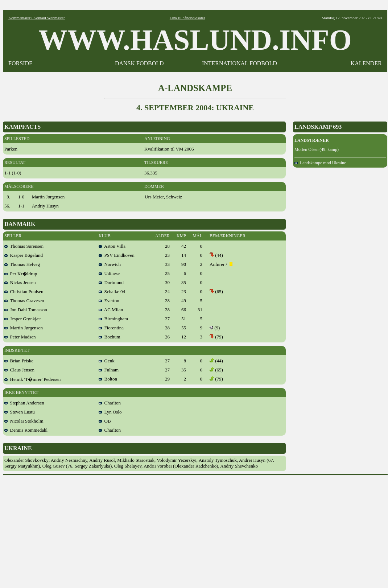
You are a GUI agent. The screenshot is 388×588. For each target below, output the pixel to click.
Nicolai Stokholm (24, 421)
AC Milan (111, 310)
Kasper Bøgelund (24, 255)
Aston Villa (112, 246)
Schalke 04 (112, 291)
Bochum (110, 337)
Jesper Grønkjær (23, 319)
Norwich (110, 264)
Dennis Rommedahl (26, 430)
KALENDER (366, 63)
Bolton (108, 379)
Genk (107, 361)
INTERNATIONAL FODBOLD (240, 63)
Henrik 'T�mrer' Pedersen (32, 379)
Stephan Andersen (24, 403)
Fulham (109, 370)
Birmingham (113, 319)
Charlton (110, 403)
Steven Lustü (20, 412)
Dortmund (111, 282)
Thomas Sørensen (24, 246)
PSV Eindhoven (117, 255)
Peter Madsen (20, 337)
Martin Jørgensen (24, 328)
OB (105, 421)
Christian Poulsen (24, 291)
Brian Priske (19, 361)
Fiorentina (111, 328)
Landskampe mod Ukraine (320, 163)
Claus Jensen (19, 370)
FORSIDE (20, 63)
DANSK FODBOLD (139, 63)
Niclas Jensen (20, 282)
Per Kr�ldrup (21, 274)
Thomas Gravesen (24, 301)
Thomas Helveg (22, 264)
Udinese (109, 273)
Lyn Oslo (110, 412)
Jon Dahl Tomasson (26, 310)
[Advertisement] (195, 529)
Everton (109, 301)
